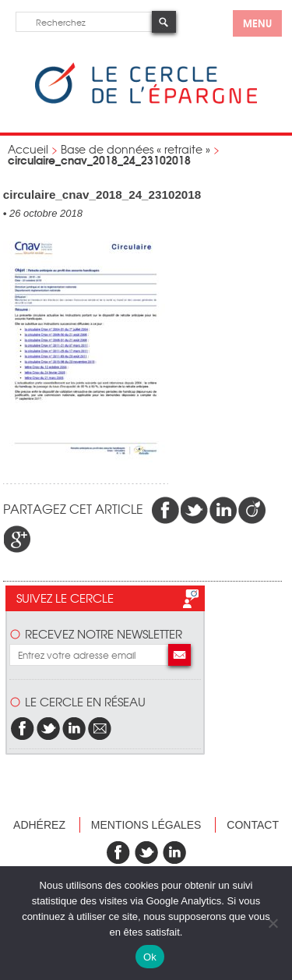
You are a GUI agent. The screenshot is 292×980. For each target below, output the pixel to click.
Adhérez (39, 825)
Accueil (28, 149)
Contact (253, 825)
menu (257, 23)
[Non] (273, 923)
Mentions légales (146, 825)
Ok (150, 957)
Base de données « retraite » (135, 149)
